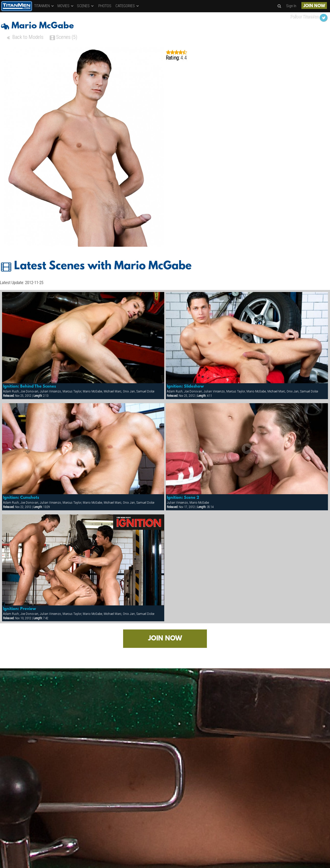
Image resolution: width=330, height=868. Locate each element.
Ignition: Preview (20, 609)
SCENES (86, 6)
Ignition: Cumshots (21, 498)
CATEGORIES (127, 6)
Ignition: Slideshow (185, 387)
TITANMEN (44, 6)
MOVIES (66, 6)
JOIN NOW (314, 6)
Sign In (291, 6)
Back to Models (25, 38)
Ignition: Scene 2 (183, 498)
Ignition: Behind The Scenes (30, 387)
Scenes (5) (63, 38)
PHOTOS (105, 6)
